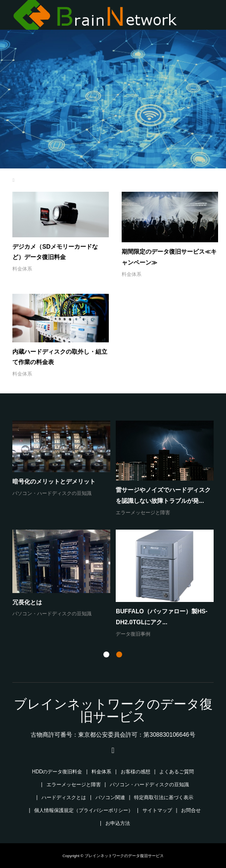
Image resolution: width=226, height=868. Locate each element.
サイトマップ (157, 810)
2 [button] (119, 654)
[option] (115, 530)
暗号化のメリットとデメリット (54, 482)
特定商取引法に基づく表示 (164, 797)
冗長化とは (27, 602)
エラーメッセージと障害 (143, 513)
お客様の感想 (136, 772)
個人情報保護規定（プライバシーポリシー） (84, 810)
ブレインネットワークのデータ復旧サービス (113, 710)
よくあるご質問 (177, 772)
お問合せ (191, 810)
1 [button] (106, 654)
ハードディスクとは (64, 797)
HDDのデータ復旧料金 (57, 772)
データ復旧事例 (133, 634)
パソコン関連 (110, 797)
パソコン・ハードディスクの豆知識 (52, 493)
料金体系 (22, 269)
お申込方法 (118, 823)
